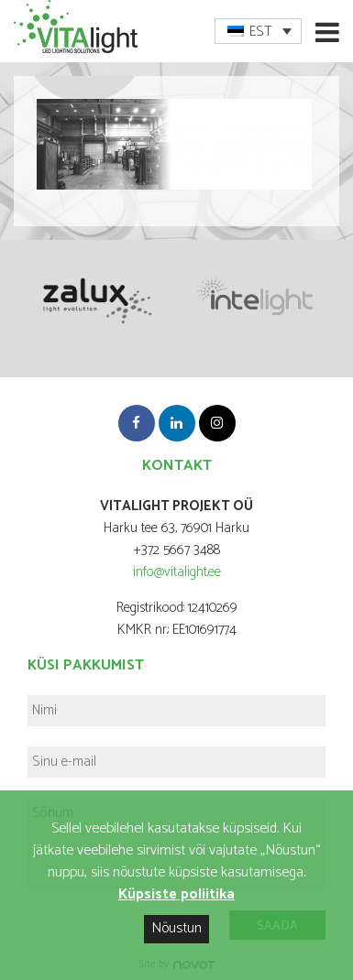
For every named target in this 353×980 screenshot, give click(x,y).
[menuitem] (258, 31)
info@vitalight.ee (177, 572)
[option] (95, 299)
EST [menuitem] (261, 32)
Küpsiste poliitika (176, 894)
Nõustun (176, 928)
